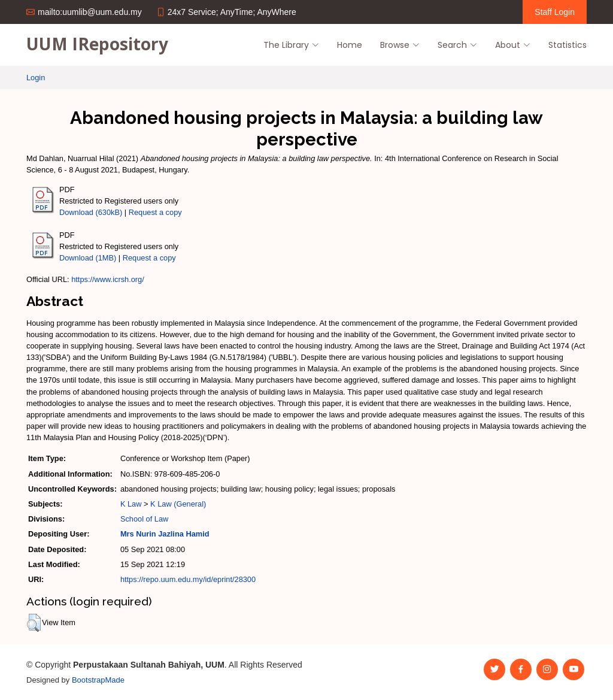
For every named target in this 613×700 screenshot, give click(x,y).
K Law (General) (178, 504)
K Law (131, 504)
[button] (34, 623)
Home (350, 45)
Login (36, 78)
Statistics (568, 45)
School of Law (144, 519)
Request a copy (155, 212)
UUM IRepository (97, 44)
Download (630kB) (91, 212)
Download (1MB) (88, 258)
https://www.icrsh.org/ (108, 279)
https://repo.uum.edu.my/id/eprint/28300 (188, 579)
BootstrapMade (98, 680)
